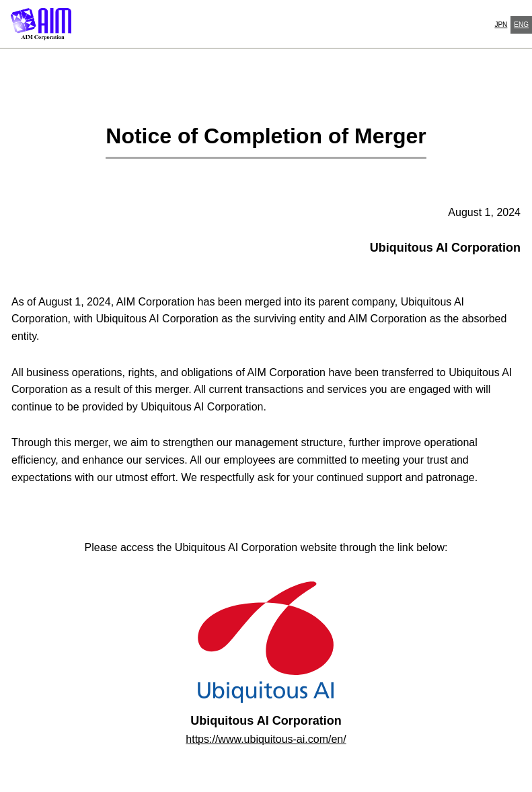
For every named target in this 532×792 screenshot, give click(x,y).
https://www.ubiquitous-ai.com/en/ (266, 739)
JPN (501, 25)
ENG (521, 25)
